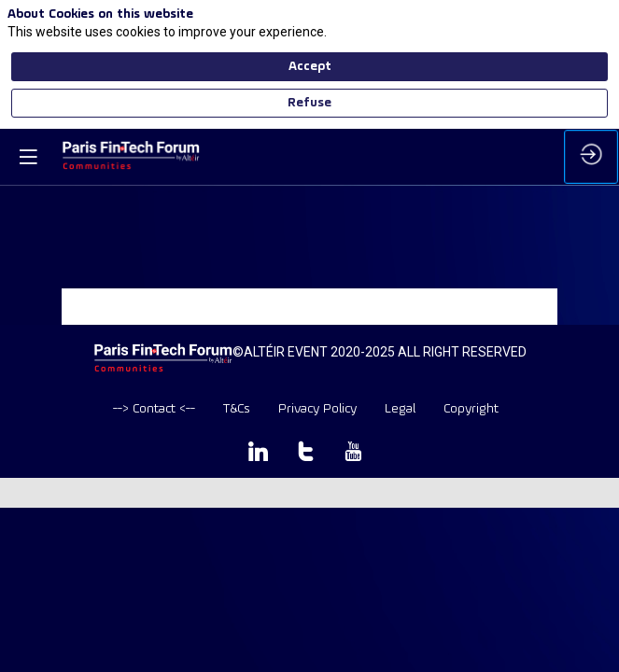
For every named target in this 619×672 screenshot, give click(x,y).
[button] (28, 157)
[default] (154, 409)
